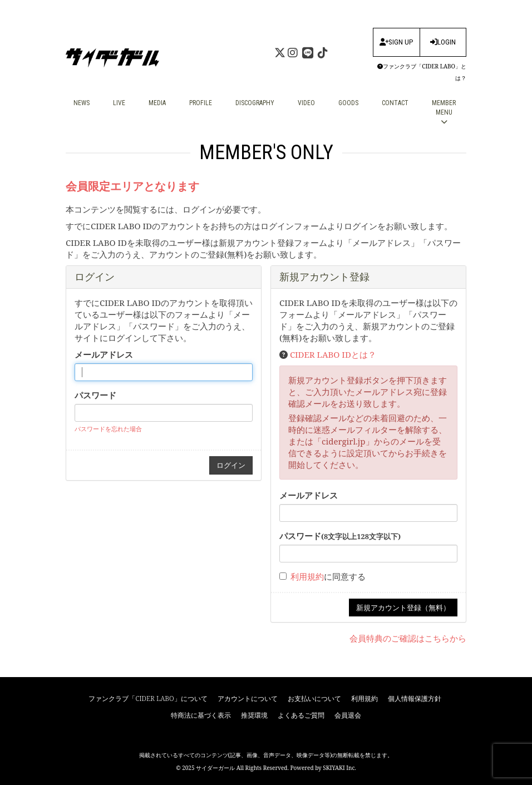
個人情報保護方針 (415, 698)
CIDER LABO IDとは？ (333, 354)
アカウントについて (248, 698)
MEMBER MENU (444, 112)
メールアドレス (104, 354)
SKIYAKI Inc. (339, 768)
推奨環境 (254, 715)
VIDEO (306, 103)
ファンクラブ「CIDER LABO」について (148, 698)
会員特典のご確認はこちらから (408, 638)
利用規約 (307, 576)
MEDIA (157, 103)
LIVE (119, 103)
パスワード (95, 395)
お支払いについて (314, 698)
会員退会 (348, 715)
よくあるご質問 (301, 715)
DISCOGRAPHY (255, 103)
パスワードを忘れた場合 (108, 429)
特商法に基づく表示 (201, 715)
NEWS (82, 103)
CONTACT (395, 103)
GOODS (348, 103)
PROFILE (201, 103)
